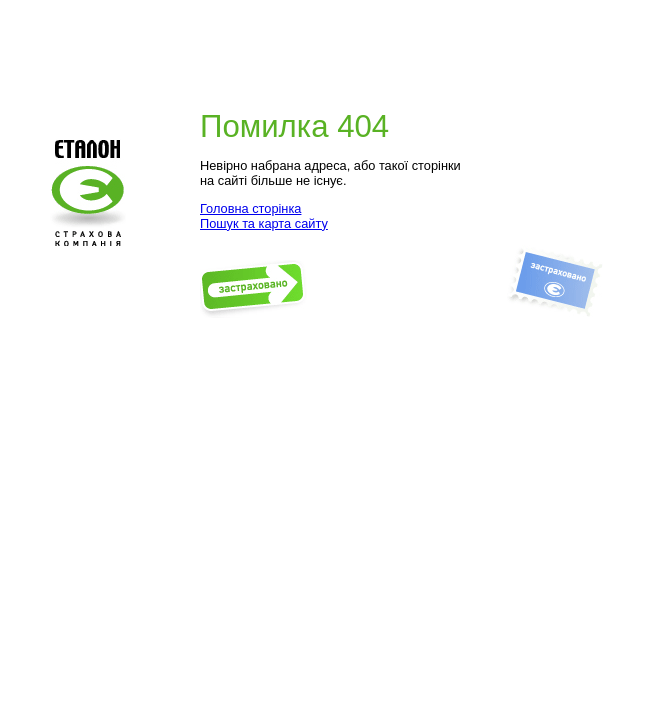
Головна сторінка (250, 208)
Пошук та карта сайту (264, 223)
